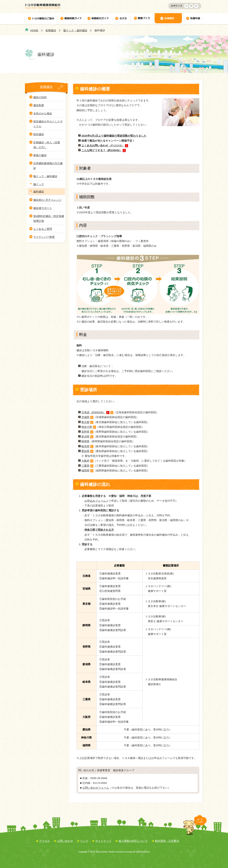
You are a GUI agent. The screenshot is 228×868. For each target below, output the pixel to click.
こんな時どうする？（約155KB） (102, 150)
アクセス (45, 841)
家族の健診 (40, 155)
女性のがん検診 (43, 113)
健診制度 (39, 105)
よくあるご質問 (43, 229)
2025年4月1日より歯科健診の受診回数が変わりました (114, 136)
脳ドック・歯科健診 (75, 30)
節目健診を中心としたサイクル (48, 124)
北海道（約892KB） (93, 412)
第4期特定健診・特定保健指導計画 (49, 218)
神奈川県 (87, 427)
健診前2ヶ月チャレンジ (47, 200)
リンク (84, 841)
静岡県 (85, 441)
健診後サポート (43, 208)
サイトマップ (103, 841)
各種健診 (51, 30)
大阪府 (85, 461)
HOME (34, 30)
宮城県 (85, 417)
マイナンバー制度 (44, 237)
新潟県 (85, 436)
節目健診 (39, 134)
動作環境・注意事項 (167, 841)
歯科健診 (39, 192)
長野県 (85, 432)
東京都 (85, 422)
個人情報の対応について (133, 841)
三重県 (85, 466)
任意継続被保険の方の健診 (48, 166)
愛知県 (87, 451)
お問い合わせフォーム (96, 788)
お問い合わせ (65, 841)
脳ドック (39, 184)
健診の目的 (40, 97)
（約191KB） (103, 145)
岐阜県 (85, 446)
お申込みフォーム (95, 501)
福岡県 (85, 470)
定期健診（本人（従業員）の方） (47, 145)
